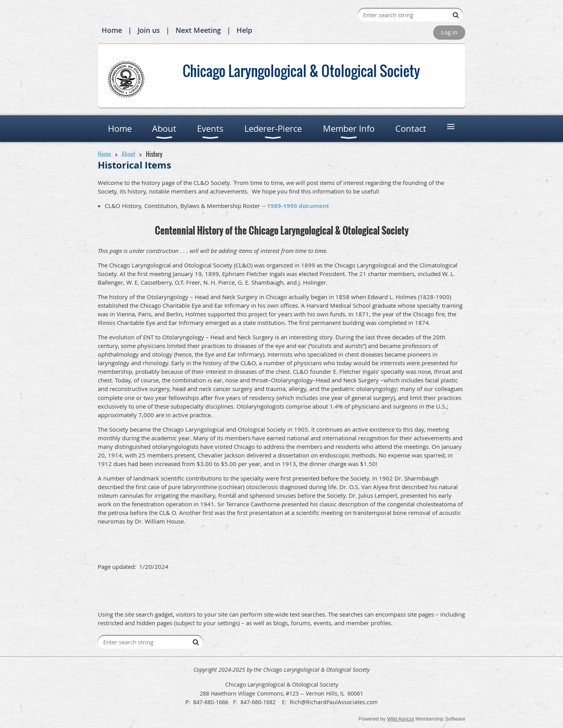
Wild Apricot (401, 719)
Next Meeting (198, 30)
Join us (149, 30)
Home (112, 30)
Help (244, 30)
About (128, 154)
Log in (449, 32)
